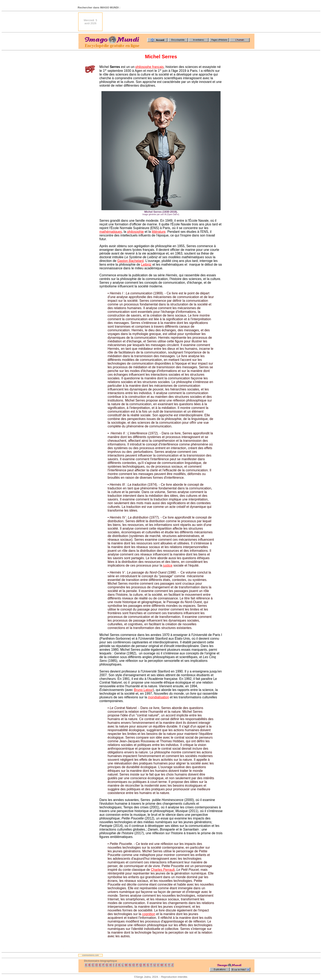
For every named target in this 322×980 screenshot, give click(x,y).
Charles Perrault (163, 870)
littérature (159, 232)
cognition (149, 914)
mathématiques (111, 232)
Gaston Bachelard (130, 261)
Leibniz (146, 265)
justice (168, 565)
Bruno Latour (143, 690)
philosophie (135, 232)
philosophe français (149, 67)
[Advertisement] (180, 22)
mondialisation (159, 697)
